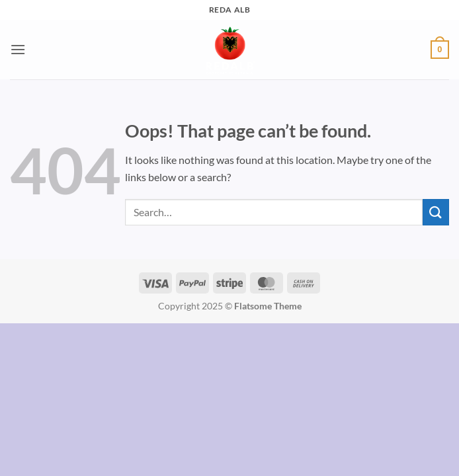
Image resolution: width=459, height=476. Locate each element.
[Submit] (436, 212)
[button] (18, 49)
